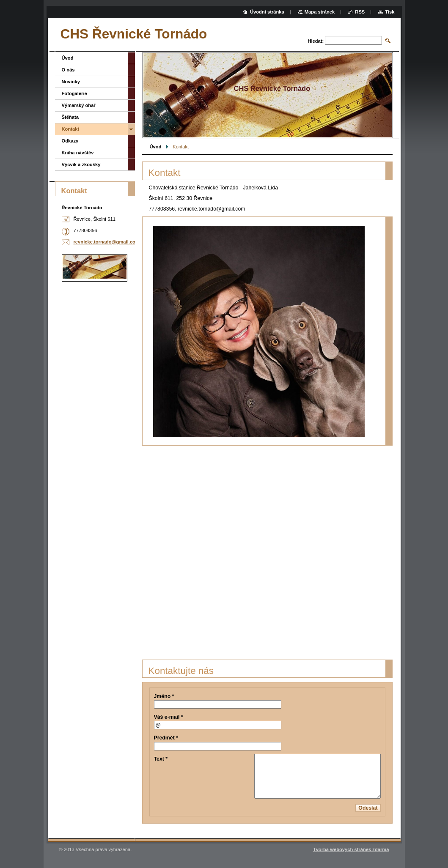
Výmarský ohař (79, 105)
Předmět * (166, 738)
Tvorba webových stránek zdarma (351, 849)
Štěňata (70, 117)
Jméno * (164, 696)
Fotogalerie (74, 93)
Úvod (156, 147)
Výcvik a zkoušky (81, 164)
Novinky (71, 82)
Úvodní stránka (267, 12)
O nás (68, 70)
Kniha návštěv (78, 153)
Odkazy (70, 141)
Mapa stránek (320, 12)
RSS (360, 12)
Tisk (390, 12)
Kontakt (71, 129)
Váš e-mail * (169, 717)
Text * (161, 759)
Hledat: (316, 41)
